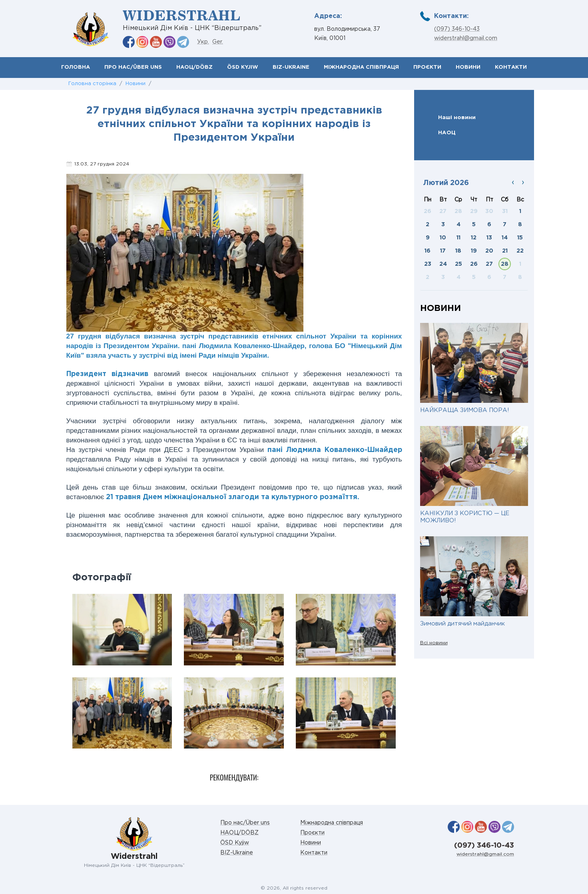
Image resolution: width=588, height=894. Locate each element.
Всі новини (434, 643)
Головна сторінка (92, 84)
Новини (468, 67)
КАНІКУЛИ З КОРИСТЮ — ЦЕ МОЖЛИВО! (465, 517)
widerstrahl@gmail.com (466, 38)
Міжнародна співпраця (361, 67)
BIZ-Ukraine (291, 67)
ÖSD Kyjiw (243, 67)
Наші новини (457, 117)
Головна (76, 67)
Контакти (511, 67)
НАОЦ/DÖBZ (194, 67)
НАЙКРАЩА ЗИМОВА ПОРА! (464, 410)
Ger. (218, 42)
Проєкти (427, 67)
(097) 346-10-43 (457, 29)
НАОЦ (447, 133)
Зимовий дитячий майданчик (462, 624)
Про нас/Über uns (133, 67)
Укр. (203, 42)
